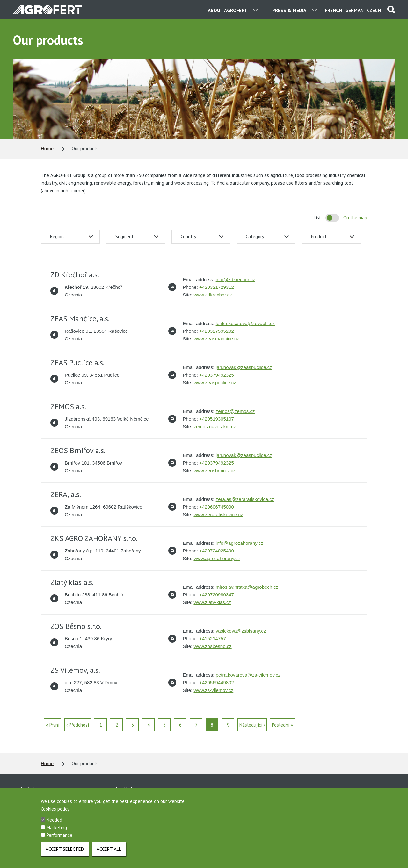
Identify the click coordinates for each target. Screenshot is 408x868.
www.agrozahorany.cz (217, 558)
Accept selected (65, 852)
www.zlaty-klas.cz (212, 602)
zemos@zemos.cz (235, 411)
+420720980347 (217, 595)
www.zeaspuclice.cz (215, 383)
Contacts (29, 789)
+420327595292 (217, 331)
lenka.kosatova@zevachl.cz (245, 323)
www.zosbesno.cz (212, 646)
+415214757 (213, 639)
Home (47, 149)
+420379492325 (217, 375)
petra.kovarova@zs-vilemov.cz (248, 675)
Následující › (252, 725)
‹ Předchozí (78, 725)
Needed (54, 822)
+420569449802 (217, 683)
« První (53, 725)
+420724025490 (217, 551)
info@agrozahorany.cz (240, 543)
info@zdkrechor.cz (236, 279)
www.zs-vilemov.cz (213, 690)
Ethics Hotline (125, 789)
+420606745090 (217, 507)
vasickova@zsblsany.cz (241, 631)
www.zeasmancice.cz (216, 339)
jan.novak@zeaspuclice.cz (244, 367)
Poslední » (282, 725)
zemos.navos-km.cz (215, 427)
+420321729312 (217, 287)
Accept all (109, 852)
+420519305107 (217, 419)
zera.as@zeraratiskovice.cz (245, 499)
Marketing (57, 830)
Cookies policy (55, 811)
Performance (59, 838)
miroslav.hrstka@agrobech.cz (247, 587)
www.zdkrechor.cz (213, 295)
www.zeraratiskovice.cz (218, 514)
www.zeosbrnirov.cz (214, 470)
